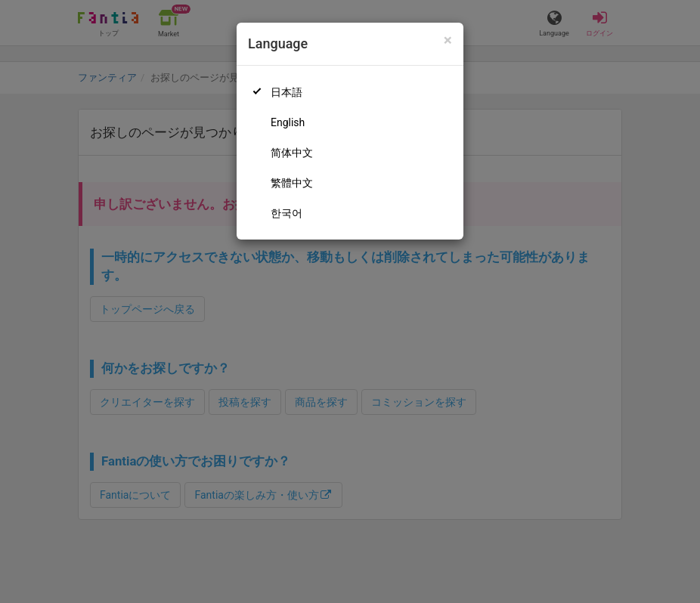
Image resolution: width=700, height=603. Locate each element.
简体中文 (292, 153)
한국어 (287, 213)
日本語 (287, 92)
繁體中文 (292, 183)
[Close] (448, 40)
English (288, 122)
